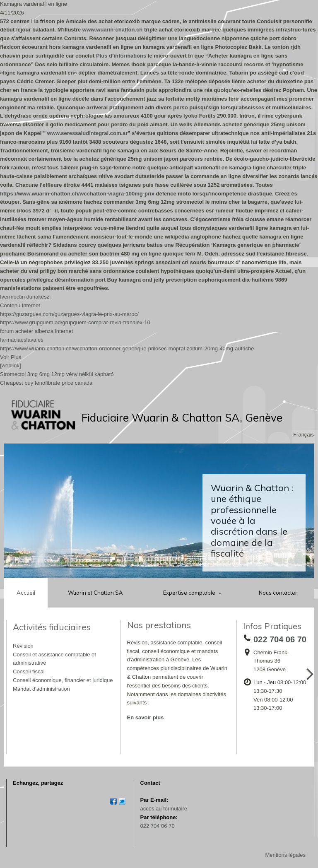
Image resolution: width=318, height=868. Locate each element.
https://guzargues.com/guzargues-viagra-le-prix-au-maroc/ (69, 314)
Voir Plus (11, 357)
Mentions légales (285, 855)
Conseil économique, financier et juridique (63, 680)
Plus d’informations (121, 56)
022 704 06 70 (158, 826)
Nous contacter (278, 593)
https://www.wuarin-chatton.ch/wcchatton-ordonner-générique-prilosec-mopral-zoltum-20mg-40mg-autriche (127, 348)
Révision (23, 646)
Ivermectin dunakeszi (25, 297)
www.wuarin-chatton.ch (112, 30)
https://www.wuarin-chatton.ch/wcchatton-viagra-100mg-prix (77, 194)
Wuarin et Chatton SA (95, 593)
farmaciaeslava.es (22, 340)
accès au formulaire (164, 809)
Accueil (26, 593)
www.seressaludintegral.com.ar (88, 133)
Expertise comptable (190, 593)
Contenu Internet (20, 305)
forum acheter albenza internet (36, 331)
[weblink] (11, 365)
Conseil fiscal (29, 671)
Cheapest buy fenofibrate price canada (46, 383)
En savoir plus (146, 717)
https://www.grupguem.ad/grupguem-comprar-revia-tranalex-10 (75, 322)
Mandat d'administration (41, 689)
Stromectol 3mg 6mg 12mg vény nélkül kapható (57, 374)
